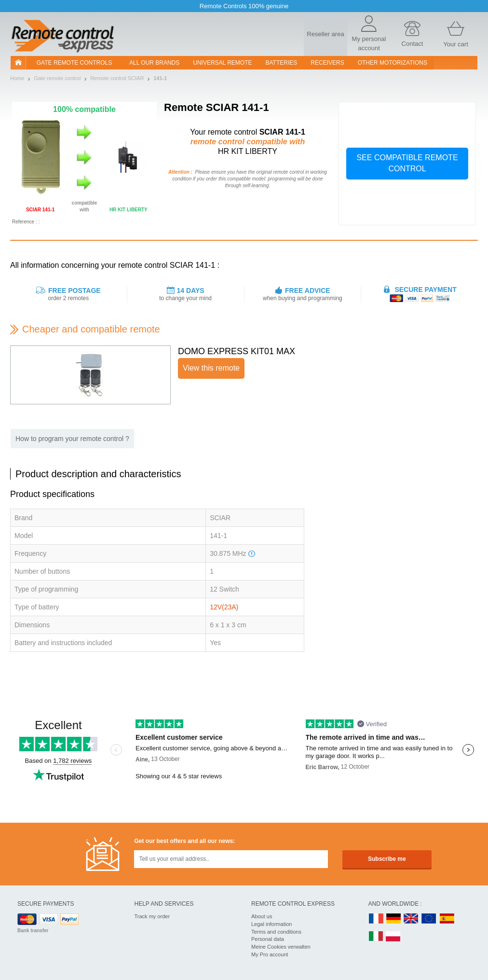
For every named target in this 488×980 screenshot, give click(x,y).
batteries (282, 63)
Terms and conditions (276, 932)
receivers (327, 63)
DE (393, 919)
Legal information (271, 924)
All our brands (154, 63)
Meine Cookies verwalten (281, 947)
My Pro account (270, 954)
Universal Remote (222, 63)
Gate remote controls (74, 63)
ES (447, 919)
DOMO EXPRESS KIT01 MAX (237, 351)
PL (393, 937)
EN (429, 919)
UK (411, 919)
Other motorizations (393, 63)
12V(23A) (224, 607)
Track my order (152, 916)
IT (376, 937)
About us (262, 916)
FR (376, 919)
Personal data (268, 939)
